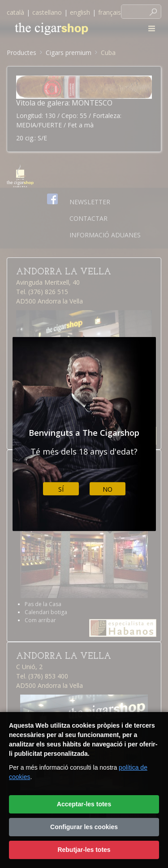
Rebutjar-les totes (84, 850)
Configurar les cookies (84, 827)
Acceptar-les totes (84, 804)
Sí (61, 489)
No (108, 489)
